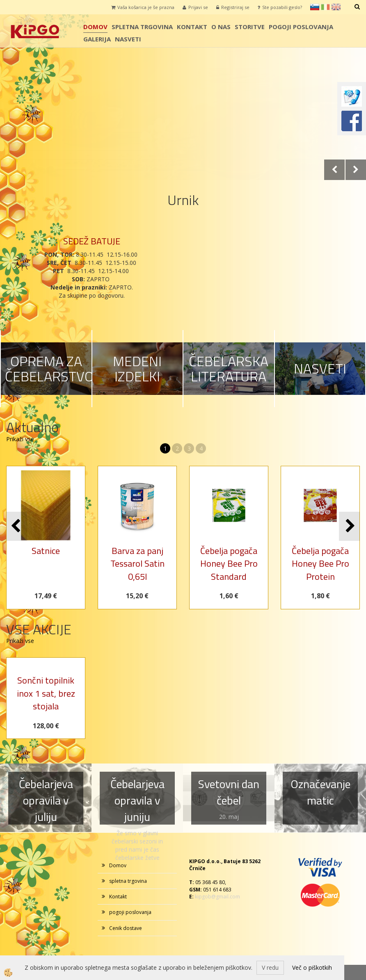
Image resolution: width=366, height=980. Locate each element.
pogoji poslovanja (301, 27)
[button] (349, 526)
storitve (250, 27)
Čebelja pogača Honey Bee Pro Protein (320, 564)
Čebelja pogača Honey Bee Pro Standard (229, 564)
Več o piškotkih (312, 967)
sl (315, 7)
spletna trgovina (142, 27)
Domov (95, 27)
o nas (221, 27)
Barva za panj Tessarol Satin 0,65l (137, 564)
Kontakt (192, 27)
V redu (270, 967)
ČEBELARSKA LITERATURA (229, 368)
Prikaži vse (20, 439)
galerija (97, 39)
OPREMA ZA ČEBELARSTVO (49, 368)
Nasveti (128, 39)
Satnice (46, 551)
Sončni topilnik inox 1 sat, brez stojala (46, 693)
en (336, 7)
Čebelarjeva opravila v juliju (46, 800)
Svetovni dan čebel (229, 792)
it (325, 7)
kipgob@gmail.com (217, 897)
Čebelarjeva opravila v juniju (137, 800)
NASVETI (320, 368)
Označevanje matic (320, 792)
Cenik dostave (126, 928)
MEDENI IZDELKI (137, 368)
